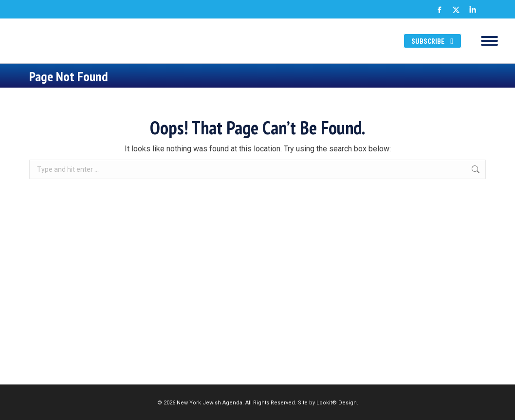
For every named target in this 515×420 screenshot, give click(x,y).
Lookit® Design (337, 403)
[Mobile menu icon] (489, 41)
